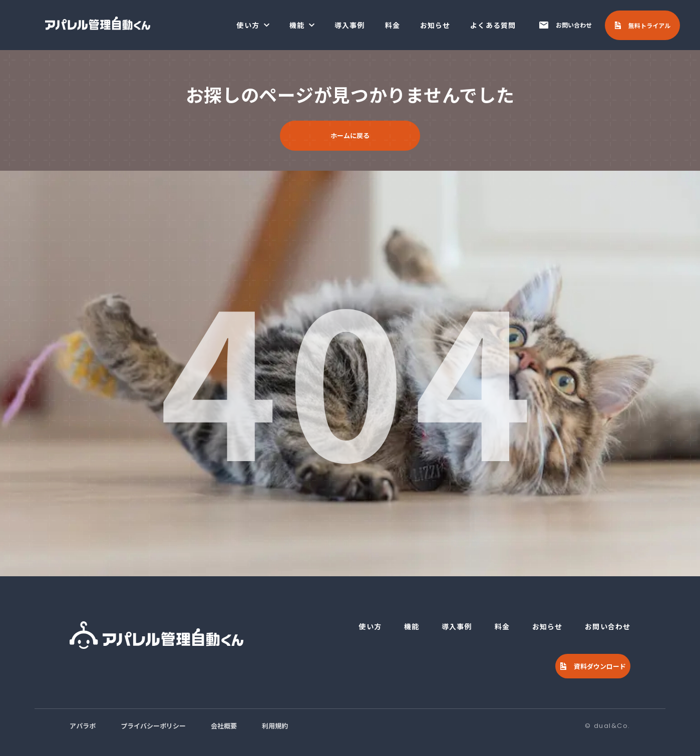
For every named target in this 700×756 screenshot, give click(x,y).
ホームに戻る (350, 135)
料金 (393, 25)
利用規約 (275, 726)
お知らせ (435, 25)
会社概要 (224, 726)
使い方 (248, 25)
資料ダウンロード (600, 666)
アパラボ (83, 726)
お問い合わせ (574, 25)
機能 (297, 25)
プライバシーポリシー (153, 726)
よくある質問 (493, 25)
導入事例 (349, 25)
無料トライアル (649, 25)
